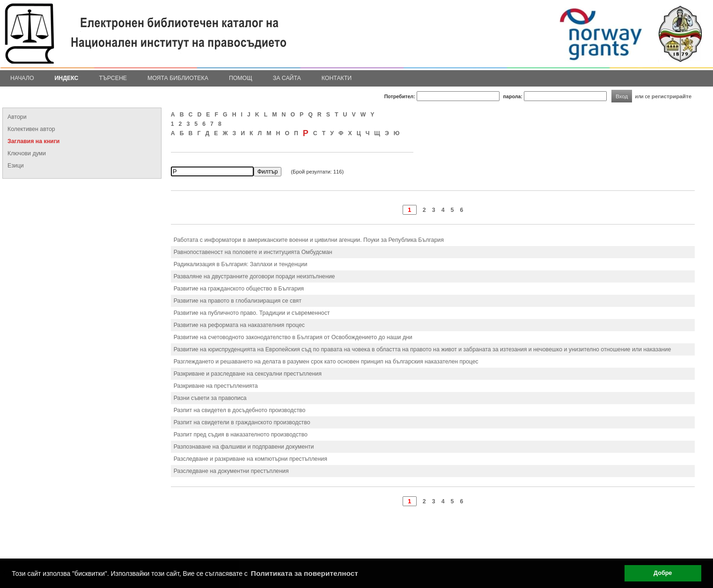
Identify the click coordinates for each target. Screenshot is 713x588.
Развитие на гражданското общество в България (239, 289)
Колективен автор (31, 129)
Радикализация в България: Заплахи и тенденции (241, 264)
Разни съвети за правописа (210, 398)
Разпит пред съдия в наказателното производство (241, 435)
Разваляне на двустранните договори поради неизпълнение (254, 276)
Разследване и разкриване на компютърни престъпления (250, 459)
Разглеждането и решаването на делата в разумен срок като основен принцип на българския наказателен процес (326, 362)
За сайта (287, 78)
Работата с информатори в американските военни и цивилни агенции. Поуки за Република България (309, 240)
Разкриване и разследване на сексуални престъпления (248, 374)
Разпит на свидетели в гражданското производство (242, 422)
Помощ (241, 78)
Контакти (337, 78)
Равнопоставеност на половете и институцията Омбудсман (253, 252)
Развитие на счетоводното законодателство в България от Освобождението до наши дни (293, 337)
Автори (17, 117)
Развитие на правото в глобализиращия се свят (238, 301)
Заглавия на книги (33, 141)
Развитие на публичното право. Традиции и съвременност (252, 313)
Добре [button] (663, 573)
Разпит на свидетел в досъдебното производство (240, 410)
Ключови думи (27, 153)
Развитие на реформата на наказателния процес (239, 325)
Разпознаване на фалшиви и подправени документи (244, 447)
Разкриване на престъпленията (216, 386)
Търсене (113, 78)
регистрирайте (672, 96)
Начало (22, 78)
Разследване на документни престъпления (231, 471)
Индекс (67, 78)
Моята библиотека (178, 78)
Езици (16, 166)
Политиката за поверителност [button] (305, 573)
